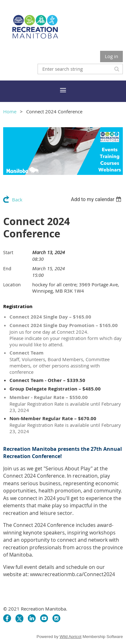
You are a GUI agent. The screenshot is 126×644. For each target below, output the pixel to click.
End (7, 268)
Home (10, 111)
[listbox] (97, 199)
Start (8, 252)
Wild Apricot (71, 637)
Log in (111, 56)
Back (17, 200)
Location (12, 285)
